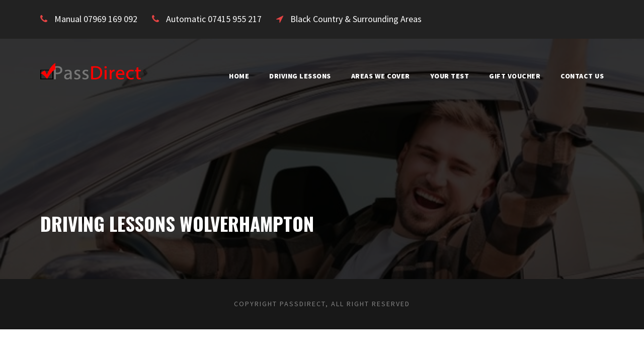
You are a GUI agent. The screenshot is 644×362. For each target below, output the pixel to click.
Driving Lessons (273, 76)
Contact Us (580, 76)
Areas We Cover (362, 76)
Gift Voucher (507, 76)
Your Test (438, 76)
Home (208, 76)
